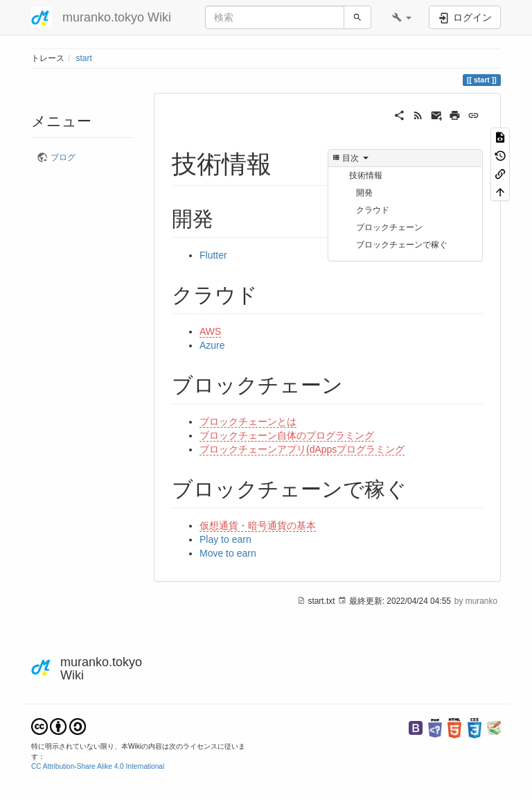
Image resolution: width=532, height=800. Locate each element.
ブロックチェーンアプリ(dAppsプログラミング (302, 449)
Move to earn (228, 553)
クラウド (373, 210)
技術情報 (366, 175)
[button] (402, 17)
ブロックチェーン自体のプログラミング (287, 435)
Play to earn (225, 539)
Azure (212, 345)
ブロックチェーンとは (248, 421)
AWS (210, 331)
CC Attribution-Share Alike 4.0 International (98, 766)
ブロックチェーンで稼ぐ (402, 245)
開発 (364, 193)
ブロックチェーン (389, 227)
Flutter (213, 255)
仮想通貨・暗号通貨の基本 (258, 525)
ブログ (63, 157)
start (84, 58)
